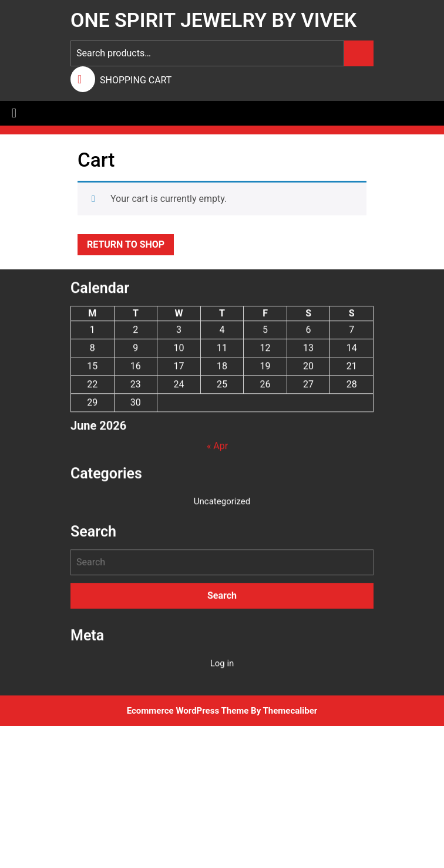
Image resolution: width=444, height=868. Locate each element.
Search (359, 53)
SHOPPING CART (136, 80)
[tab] (14, 113)
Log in (222, 670)
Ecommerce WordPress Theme (188, 711)
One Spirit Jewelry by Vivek (213, 20)
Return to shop (126, 244)
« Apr (217, 453)
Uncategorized (222, 508)
